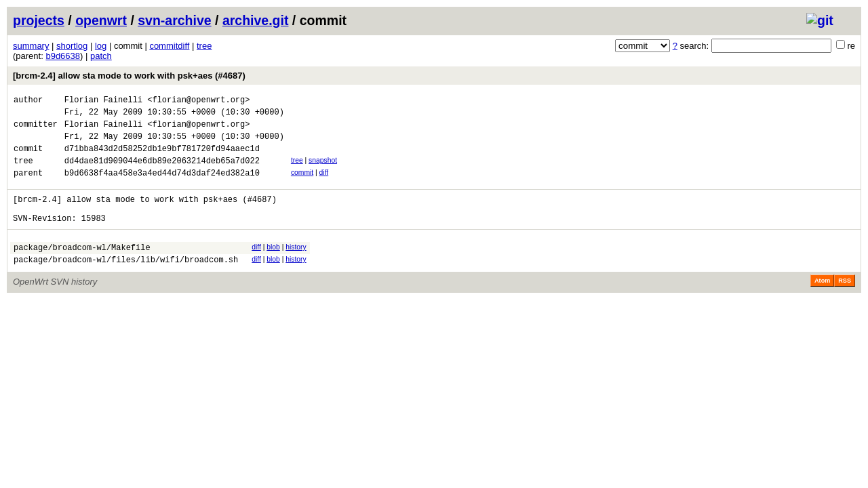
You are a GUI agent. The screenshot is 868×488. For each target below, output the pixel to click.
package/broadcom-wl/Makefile (82, 269)
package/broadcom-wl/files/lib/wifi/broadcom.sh (126, 284)
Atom (822, 305)
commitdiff (169, 46)
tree (204, 46)
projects (39, 20)
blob (273, 267)
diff (324, 185)
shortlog (72, 46)
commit (302, 185)
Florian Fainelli (103, 101)
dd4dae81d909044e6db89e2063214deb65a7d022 (162, 172)
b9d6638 (63, 56)
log (101, 46)
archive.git (256, 20)
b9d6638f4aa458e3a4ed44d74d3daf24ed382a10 (162, 187)
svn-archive (174, 20)
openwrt (101, 20)
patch (101, 56)
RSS (845, 305)
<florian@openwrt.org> (198, 101)
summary (31, 46)
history (296, 267)
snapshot (323, 170)
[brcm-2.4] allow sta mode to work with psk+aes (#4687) (129, 76)
